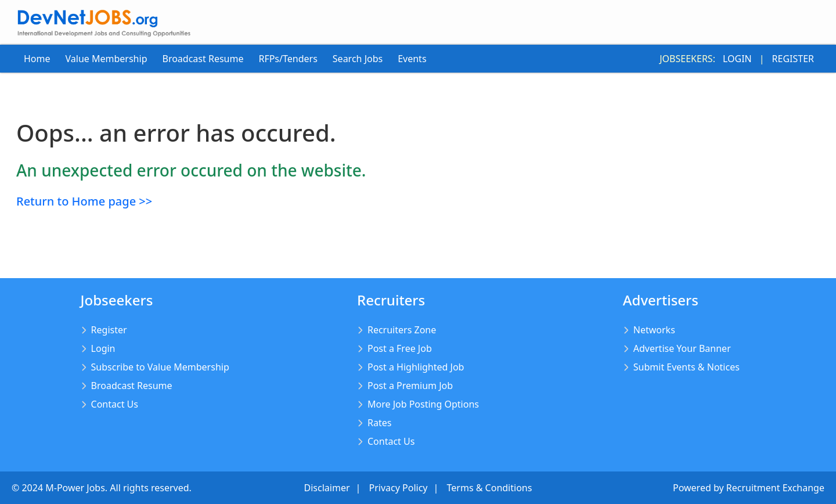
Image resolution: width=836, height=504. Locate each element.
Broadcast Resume (203, 59)
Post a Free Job (400, 348)
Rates (379, 423)
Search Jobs (358, 59)
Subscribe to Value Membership (160, 367)
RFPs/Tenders (288, 59)
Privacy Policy (399, 488)
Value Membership (107, 59)
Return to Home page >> (84, 201)
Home (37, 59)
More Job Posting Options (423, 404)
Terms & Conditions (490, 488)
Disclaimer (327, 488)
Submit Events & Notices (687, 367)
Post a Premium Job (410, 386)
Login (737, 59)
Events (412, 59)
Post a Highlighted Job (416, 367)
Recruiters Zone (402, 330)
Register (793, 59)
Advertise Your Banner (682, 348)
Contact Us (115, 404)
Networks (654, 330)
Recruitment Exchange (775, 488)
